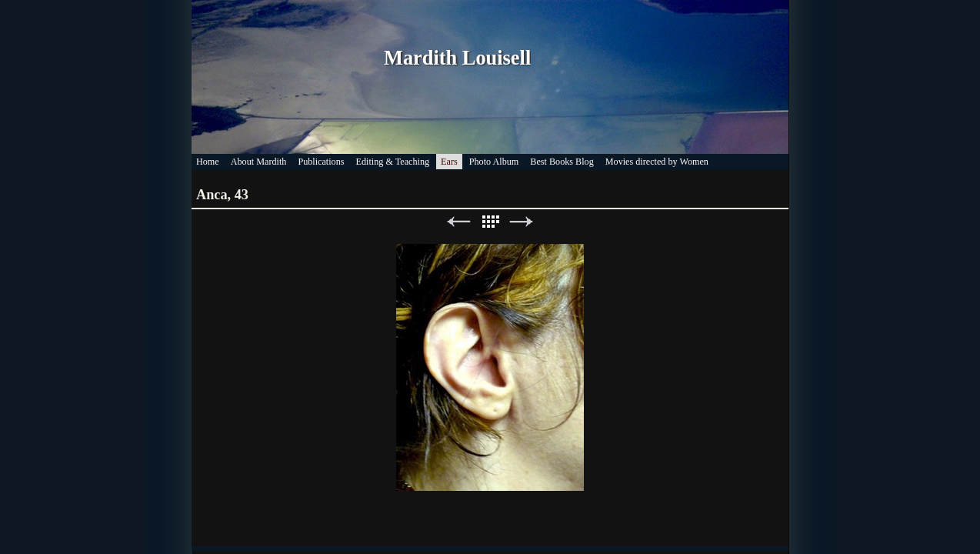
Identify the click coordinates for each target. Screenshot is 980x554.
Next (522, 222)
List (490, 222)
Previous (458, 222)
